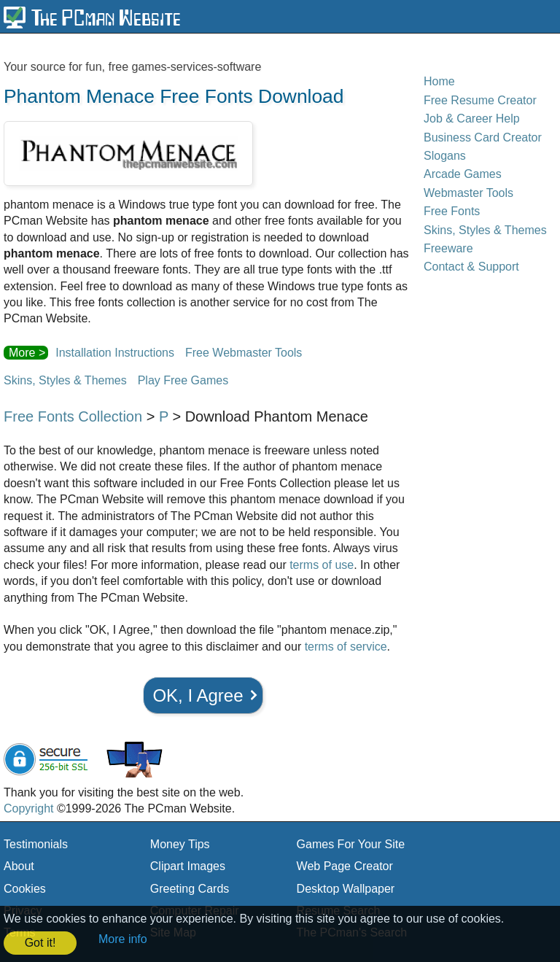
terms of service (346, 647)
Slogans (445, 156)
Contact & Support (471, 267)
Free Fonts (452, 211)
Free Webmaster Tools (244, 353)
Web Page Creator (345, 866)
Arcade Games (463, 174)
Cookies (25, 889)
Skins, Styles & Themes (65, 380)
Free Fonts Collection (73, 416)
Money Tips (180, 844)
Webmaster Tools (468, 193)
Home (439, 81)
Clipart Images (188, 866)
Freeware (448, 248)
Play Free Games (183, 380)
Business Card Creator (483, 137)
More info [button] (123, 939)
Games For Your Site (351, 844)
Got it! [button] (40, 943)
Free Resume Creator (480, 100)
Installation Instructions (115, 353)
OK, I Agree (198, 695)
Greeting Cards (190, 889)
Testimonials (36, 844)
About (19, 866)
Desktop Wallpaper (346, 889)
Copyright (28, 808)
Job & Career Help (472, 119)
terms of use (322, 565)
